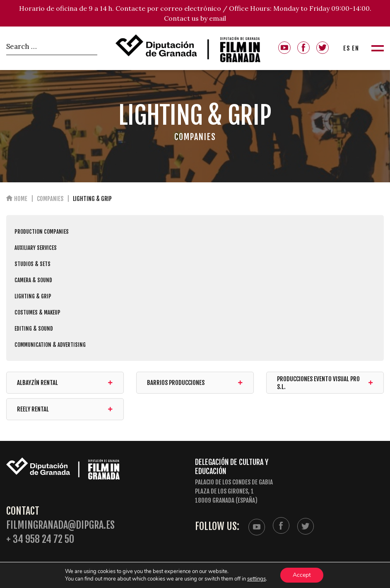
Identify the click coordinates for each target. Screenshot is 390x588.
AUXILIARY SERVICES (36, 248)
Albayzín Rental (65, 383)
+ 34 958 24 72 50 (40, 539)
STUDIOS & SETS (32, 264)
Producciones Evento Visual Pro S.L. (325, 383)
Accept (302, 575)
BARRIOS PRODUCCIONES (195, 383)
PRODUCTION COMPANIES (42, 232)
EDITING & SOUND (34, 329)
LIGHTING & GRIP (33, 296)
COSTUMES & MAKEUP (37, 312)
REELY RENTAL (65, 409)
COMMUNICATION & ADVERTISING (50, 345)
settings (256, 579)
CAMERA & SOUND (33, 280)
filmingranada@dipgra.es (60, 525)
